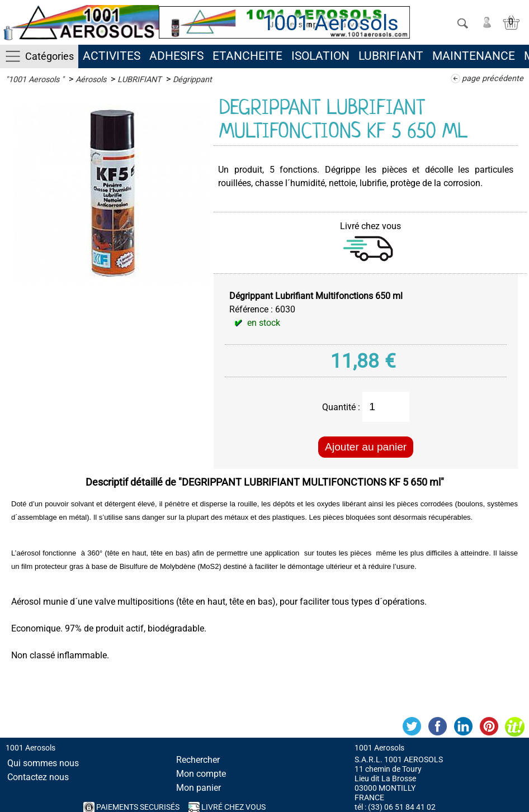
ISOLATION (320, 56)
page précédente (493, 79)
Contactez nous (38, 777)
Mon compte (201, 774)
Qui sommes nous (43, 763)
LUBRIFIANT (391, 56)
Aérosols (91, 80)
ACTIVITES (112, 56)
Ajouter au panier (366, 447)
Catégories (49, 56)
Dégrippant (192, 80)
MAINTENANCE (474, 56)
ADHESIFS (176, 56)
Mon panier (199, 788)
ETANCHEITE (247, 56)
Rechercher (198, 760)
